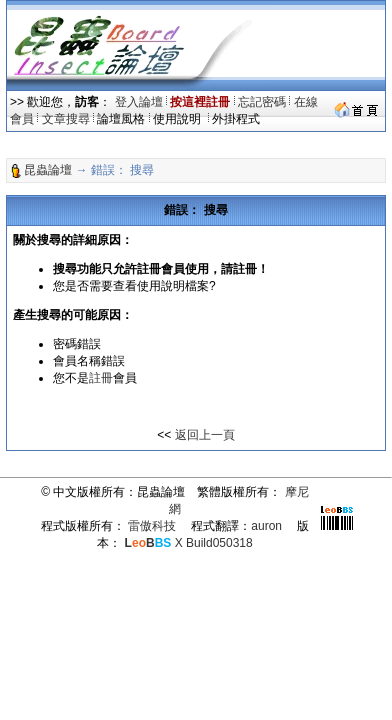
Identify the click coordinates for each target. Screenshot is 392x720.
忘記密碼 (262, 102)
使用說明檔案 (173, 286)
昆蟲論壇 (48, 170)
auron (266, 526)
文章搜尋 (66, 119)
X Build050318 (189, 543)
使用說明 (178, 119)
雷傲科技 (152, 526)
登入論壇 (139, 102)
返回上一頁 (205, 435)
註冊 (101, 378)
